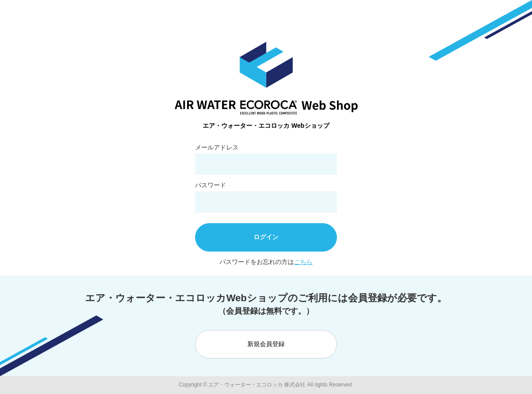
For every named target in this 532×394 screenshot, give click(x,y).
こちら (303, 262)
